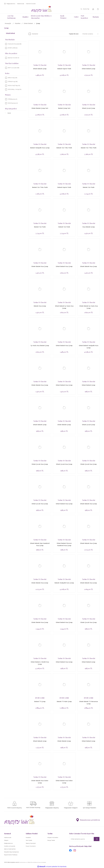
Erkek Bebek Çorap (40, 69)
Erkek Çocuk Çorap (89, 108)
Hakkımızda (8, 837)
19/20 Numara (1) (13, 103)
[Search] (85, 9)
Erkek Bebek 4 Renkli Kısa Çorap (40, 663)
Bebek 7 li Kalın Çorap (64, 701)
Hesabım (28, 837)
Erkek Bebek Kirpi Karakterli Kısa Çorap (40, 544)
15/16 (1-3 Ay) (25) (13, 78)
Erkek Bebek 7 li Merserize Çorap (89, 703)
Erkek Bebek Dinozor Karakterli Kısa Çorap (64, 544)
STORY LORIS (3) (13, 48)
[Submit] (97, 839)
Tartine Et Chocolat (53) (15, 44)
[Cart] (98, 9)
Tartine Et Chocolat (40, 65)
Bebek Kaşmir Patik (64, 69)
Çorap (38, 23)
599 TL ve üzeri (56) (14, 68)
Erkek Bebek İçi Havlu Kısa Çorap (64, 307)
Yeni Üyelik (29, 840)
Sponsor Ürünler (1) (14, 58)
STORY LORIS (40, 698)
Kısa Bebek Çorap (89, 227)
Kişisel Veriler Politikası (11, 855)
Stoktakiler (35, 34)
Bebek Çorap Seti (64, 108)
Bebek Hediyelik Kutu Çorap (40, 148)
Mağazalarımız (8, 843)
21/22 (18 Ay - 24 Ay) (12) (15, 89)
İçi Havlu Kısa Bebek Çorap (40, 345)
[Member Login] (93, 9)
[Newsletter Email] (84, 839)
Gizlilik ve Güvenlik (10, 846)
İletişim (6, 840)
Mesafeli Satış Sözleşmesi (11, 852)
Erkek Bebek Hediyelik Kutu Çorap (89, 347)
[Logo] (41, 9)
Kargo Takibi (51, 840)
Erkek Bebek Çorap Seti (40, 108)
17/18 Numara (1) (13, 99)
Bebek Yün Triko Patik (64, 148)
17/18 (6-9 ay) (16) (13, 82)
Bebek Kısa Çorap (40, 306)
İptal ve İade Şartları (10, 849)
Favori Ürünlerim (31, 846)
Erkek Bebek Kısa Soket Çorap (40, 782)
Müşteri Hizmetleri (53, 837)
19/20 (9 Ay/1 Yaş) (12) (14, 86)
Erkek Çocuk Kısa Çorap (40, 464)
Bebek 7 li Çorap (40, 701)
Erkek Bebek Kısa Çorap (40, 266)
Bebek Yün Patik (89, 187)
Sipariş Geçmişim (31, 843)
